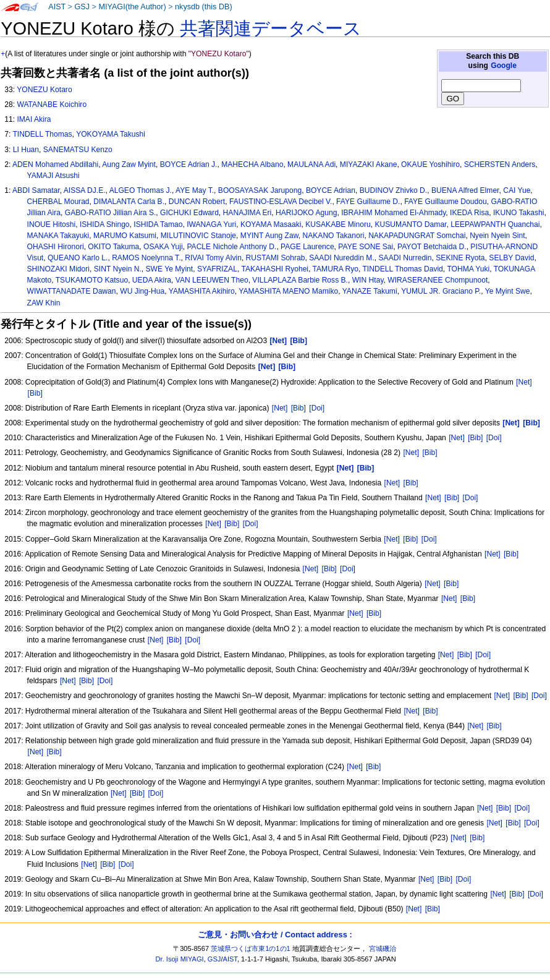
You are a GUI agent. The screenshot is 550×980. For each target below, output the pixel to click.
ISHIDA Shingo (105, 224)
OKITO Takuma (113, 247)
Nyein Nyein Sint (497, 236)
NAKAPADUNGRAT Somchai (417, 236)
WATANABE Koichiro (52, 104)
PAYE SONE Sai (366, 247)
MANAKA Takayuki (58, 236)
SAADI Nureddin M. (342, 258)
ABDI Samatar (36, 190)
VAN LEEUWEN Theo (212, 280)
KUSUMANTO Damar (410, 224)
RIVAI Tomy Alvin (213, 258)
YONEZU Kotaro (44, 90)
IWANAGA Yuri (211, 224)
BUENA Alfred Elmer (465, 190)
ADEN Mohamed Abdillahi (55, 164)
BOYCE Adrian (331, 190)
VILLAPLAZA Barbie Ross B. (300, 280)
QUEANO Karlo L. (78, 258)
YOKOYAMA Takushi (111, 134)
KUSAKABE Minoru (338, 224)
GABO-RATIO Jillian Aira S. (111, 213)
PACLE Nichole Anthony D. (231, 247)
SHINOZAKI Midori (58, 269)
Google (504, 66)
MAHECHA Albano (252, 164)
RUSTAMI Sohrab (276, 258)
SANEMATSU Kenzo (78, 150)
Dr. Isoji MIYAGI (180, 959)
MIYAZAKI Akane (369, 164)
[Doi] (317, 408)
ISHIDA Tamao (158, 224)
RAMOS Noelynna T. (146, 258)
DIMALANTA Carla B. (129, 202)
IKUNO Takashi (518, 213)
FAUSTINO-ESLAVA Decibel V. (281, 202)
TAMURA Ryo (336, 269)
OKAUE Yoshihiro (430, 164)
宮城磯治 (383, 948)
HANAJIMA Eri (247, 213)
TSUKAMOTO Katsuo (92, 280)
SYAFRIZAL (217, 269)
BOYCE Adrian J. (189, 164)
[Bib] (35, 393)
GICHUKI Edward (189, 213)
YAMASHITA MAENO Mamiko (288, 291)
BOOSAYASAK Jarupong (260, 190)
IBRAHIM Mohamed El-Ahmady (393, 213)
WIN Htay (368, 280)
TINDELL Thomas (42, 134)
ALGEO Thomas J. (141, 190)
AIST (57, 7)
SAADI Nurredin (405, 258)
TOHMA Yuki (468, 269)
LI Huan (26, 150)
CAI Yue (517, 190)
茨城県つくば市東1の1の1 (251, 948)
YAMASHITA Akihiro (202, 291)
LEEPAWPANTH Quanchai (495, 224)
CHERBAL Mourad (58, 202)
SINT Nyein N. (118, 269)
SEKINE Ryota (460, 258)
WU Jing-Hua (142, 291)
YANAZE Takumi (370, 291)
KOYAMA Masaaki (271, 224)
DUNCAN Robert (197, 202)
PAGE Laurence (307, 247)
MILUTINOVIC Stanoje (198, 236)
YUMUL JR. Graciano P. (441, 291)
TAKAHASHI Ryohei (275, 269)
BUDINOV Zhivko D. (394, 190)
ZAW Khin (44, 303)
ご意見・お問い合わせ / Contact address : (275, 935)
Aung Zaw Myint (129, 164)
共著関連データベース (271, 28)
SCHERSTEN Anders (500, 164)
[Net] (524, 382)
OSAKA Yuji (163, 247)
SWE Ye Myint (170, 269)
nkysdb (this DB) (204, 7)
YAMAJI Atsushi (53, 176)
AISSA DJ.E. (85, 190)
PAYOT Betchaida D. (432, 247)
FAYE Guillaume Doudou (446, 202)
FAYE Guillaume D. (368, 202)
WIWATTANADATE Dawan (72, 291)
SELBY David (511, 258)
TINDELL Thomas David (402, 269)
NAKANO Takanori (333, 236)
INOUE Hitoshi (52, 224)
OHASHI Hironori (56, 247)
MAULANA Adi (311, 164)
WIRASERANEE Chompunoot (438, 280)
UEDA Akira (152, 280)
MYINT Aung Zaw (269, 236)
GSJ (82, 7)
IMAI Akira (34, 119)
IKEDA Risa (469, 213)
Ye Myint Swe (508, 291)
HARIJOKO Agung (306, 213)
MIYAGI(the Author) (132, 7)
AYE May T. (195, 190)
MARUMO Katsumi (125, 236)
